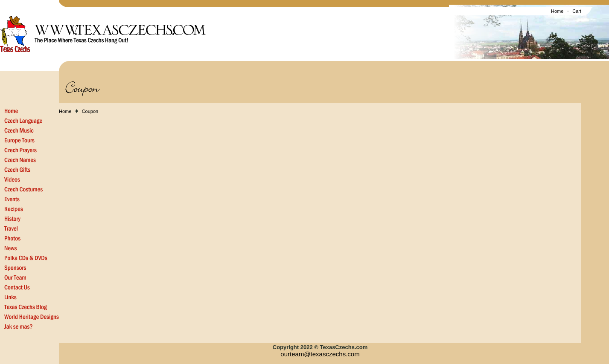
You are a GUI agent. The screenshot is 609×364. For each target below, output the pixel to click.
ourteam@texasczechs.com (320, 354)
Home (557, 11)
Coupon (90, 111)
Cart (577, 11)
